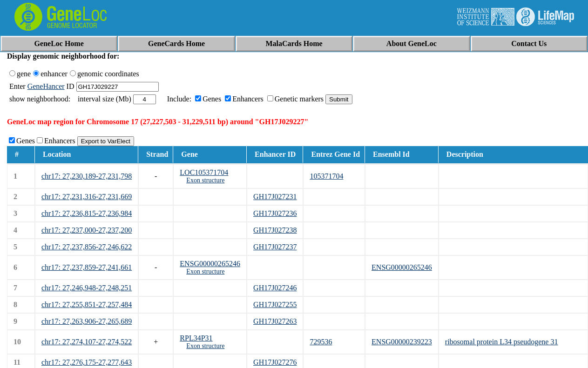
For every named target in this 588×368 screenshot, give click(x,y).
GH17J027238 (275, 230)
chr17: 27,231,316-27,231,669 (87, 197)
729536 (321, 342)
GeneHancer (46, 86)
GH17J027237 (275, 247)
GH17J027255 (275, 304)
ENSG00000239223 (402, 342)
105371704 (326, 176)
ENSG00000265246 (210, 264)
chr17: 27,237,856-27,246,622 (87, 247)
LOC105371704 (204, 172)
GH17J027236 (275, 213)
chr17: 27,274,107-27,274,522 (87, 342)
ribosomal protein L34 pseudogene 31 (502, 342)
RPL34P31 (196, 338)
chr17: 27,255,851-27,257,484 (87, 304)
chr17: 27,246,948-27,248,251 (87, 288)
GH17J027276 (275, 362)
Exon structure (205, 180)
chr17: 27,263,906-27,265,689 (87, 321)
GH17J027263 (275, 321)
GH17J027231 (275, 197)
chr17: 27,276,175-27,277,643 (87, 362)
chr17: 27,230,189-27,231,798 (87, 176)
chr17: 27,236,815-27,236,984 (87, 213)
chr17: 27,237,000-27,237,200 (87, 230)
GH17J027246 (275, 288)
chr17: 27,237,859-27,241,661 (87, 267)
